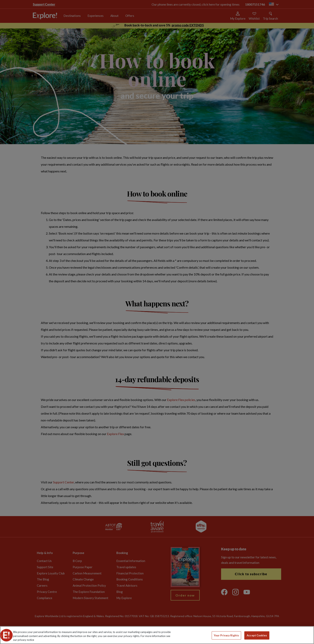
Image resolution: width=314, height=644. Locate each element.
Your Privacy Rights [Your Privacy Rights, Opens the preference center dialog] (226, 635)
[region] (157, 635)
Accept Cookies (257, 635)
